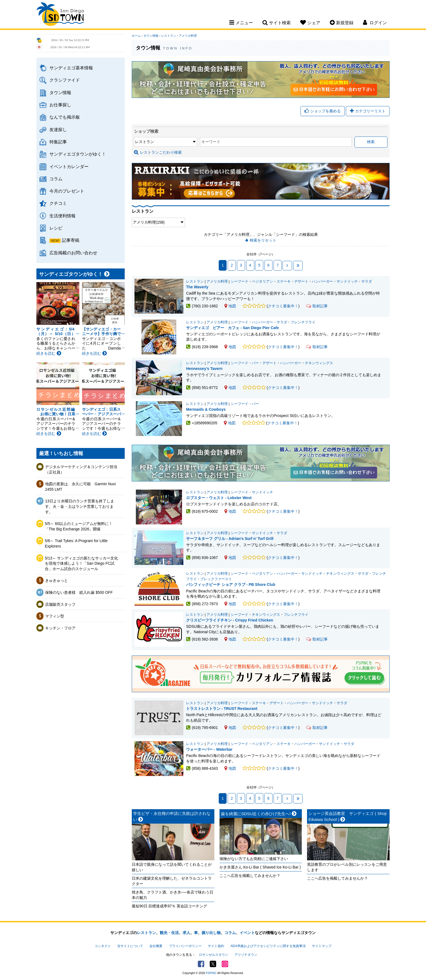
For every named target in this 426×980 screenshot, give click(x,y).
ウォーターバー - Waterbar (209, 749)
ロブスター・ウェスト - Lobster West (219, 498)
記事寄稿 (71, 240)
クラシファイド (65, 80)
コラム (56, 179)
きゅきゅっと (57, 580)
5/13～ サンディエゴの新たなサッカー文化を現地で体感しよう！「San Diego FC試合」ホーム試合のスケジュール (81, 563)
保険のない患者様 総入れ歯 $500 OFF (79, 592)
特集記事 (58, 142)
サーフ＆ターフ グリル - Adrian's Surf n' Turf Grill (230, 539)
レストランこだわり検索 (158, 152)
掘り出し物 (211, 933)
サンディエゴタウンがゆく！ (78, 154)
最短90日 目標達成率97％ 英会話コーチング (169, 906)
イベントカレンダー (69, 166)
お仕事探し (60, 105)
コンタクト (103, 946)
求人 (186, 933)
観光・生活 (169, 933)
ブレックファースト (216, 579)
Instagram (225, 964)
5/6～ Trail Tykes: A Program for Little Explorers (76, 543)
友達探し (58, 129)
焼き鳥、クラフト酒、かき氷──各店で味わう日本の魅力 (173, 895)
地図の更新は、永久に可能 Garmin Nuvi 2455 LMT (80, 487)
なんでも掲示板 (65, 117)
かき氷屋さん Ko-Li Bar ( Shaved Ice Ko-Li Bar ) (260, 867)
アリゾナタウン (246, 955)
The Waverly (197, 287)
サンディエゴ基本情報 (71, 68)
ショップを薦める (323, 111)
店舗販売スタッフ (60, 604)
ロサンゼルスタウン (214, 955)
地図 (230, 306)
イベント (247, 933)
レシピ (56, 228)
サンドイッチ (347, 282)
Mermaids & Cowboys (206, 409)
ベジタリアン (262, 282)
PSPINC (211, 973)
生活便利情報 (62, 216)
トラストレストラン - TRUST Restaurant (222, 709)
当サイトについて (130, 946)
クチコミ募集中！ (283, 306)
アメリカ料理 (188, 36)
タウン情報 (60, 92)
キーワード (211, 142)
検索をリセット (263, 240)
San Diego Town (60, 15)
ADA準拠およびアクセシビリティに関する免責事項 (268, 946)
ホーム (136, 36)
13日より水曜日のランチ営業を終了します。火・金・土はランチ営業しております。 (80, 506)
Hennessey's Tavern (204, 369)
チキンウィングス (319, 363)
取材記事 (317, 306)
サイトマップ (322, 946)
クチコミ (58, 203)
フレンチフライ (303, 322)
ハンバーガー (322, 282)
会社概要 (156, 946)
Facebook (201, 964)
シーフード (239, 282)
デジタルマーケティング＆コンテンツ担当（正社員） (81, 469)
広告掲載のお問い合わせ (73, 253)
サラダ (367, 282)
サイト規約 (216, 946)
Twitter (213, 964)
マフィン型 (55, 616)
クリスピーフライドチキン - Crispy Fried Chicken (230, 620)
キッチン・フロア (60, 628)
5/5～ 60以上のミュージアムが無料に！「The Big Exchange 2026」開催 (79, 526)
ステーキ (284, 282)
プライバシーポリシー (185, 946)
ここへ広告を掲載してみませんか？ (250, 876)
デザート (301, 282)
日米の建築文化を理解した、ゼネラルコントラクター (172, 881)
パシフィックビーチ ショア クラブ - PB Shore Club (231, 585)
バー (255, 363)
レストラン (169, 36)
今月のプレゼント (67, 191)
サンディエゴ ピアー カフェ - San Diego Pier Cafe (232, 328)
